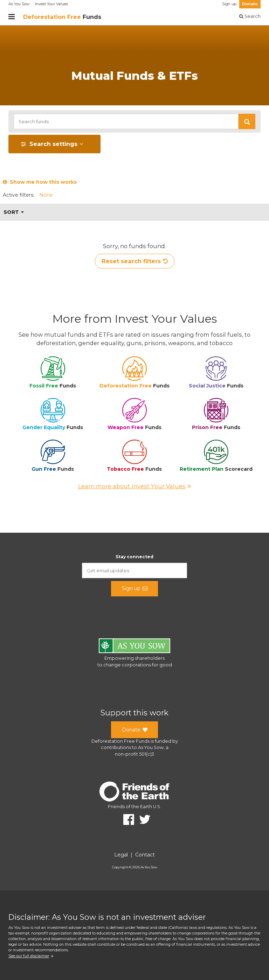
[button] (247, 121)
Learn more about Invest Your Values (134, 486)
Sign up (229, 4)
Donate (250, 4)
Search (250, 16)
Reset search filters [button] (135, 261)
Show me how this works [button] (40, 182)
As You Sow (19, 4)
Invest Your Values (51, 4)
